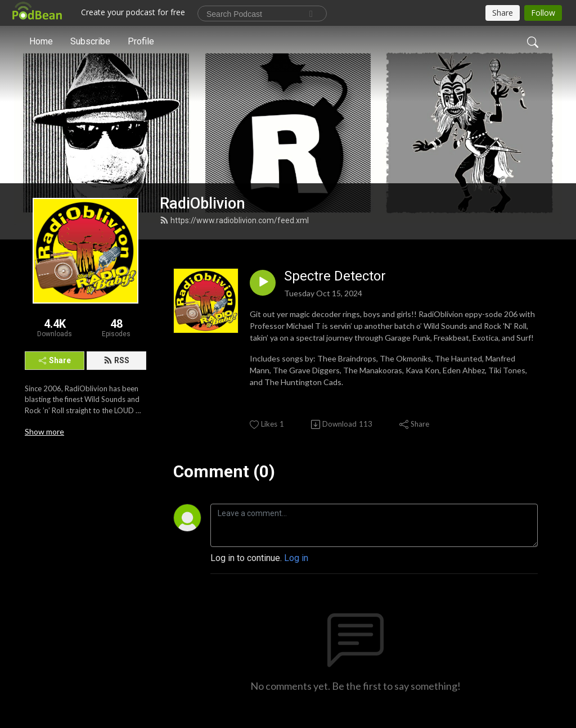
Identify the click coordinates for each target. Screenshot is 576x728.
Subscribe (90, 41)
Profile (141, 41)
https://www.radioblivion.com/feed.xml (234, 220)
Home (41, 41)
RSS (116, 360)
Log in (296, 558)
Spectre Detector (335, 276)
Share (55, 360)
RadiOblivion (202, 204)
